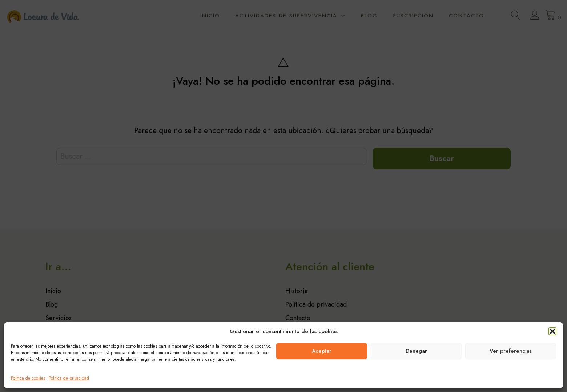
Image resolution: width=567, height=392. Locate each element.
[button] (552, 331)
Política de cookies (28, 378)
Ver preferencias (511, 351)
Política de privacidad (69, 378)
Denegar (416, 351)
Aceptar (322, 351)
